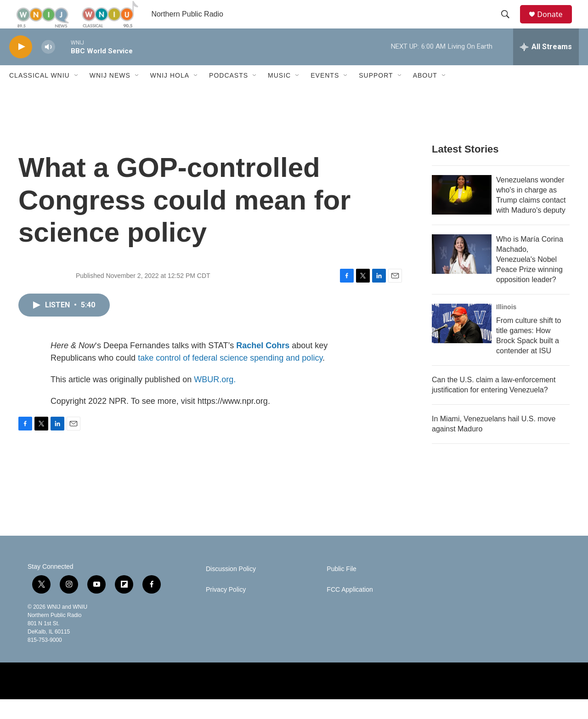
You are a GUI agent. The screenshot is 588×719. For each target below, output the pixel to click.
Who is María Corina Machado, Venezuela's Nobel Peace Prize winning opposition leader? (530, 279)
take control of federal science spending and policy (230, 378)
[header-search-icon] (509, 24)
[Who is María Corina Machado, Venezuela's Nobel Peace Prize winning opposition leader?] (462, 274)
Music (279, 96)
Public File (342, 589)
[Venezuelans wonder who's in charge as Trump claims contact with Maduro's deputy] (462, 215)
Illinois (506, 327)
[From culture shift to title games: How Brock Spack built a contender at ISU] (462, 343)
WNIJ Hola (170, 96)
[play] (21, 67)
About (425, 96)
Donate (555, 24)
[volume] (48, 67)
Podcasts (229, 96)
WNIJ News (110, 96)
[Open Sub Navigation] (77, 96)
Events (325, 96)
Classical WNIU (40, 96)
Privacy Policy (226, 609)
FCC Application (350, 609)
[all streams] (546, 67)
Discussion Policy (231, 589)
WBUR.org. (215, 399)
